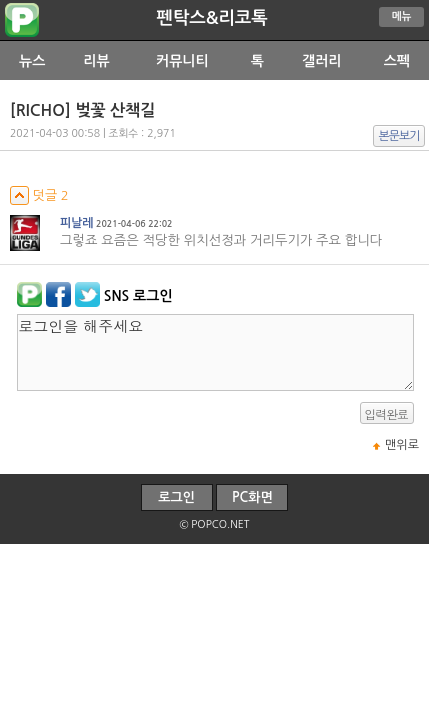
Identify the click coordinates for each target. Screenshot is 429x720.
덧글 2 (39, 195)
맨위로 (402, 445)
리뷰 (96, 61)
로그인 (176, 497)
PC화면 (252, 497)
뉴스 (32, 61)
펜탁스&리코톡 (211, 18)
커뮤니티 (182, 61)
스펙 (397, 61)
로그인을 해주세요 (215, 352)
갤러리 (321, 61)
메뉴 (402, 16)
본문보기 (399, 136)
